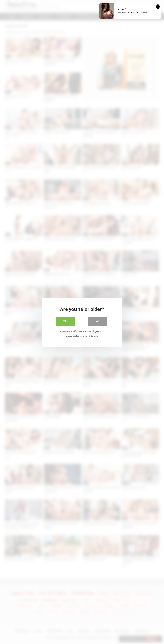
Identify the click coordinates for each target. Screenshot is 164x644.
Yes (65, 321)
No (97, 321)
